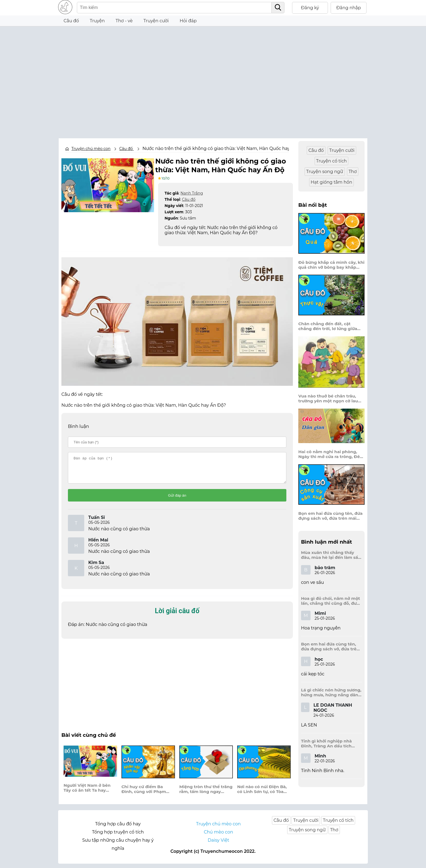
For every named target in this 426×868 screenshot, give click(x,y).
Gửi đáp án (177, 500)
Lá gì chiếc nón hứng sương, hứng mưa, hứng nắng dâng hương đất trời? (331, 692)
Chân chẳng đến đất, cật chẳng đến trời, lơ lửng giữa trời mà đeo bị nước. (328, 326)
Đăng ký (310, 8)
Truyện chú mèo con (91, 149)
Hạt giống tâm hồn (332, 182)
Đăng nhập (349, 8)
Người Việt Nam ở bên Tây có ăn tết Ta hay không (87, 792)
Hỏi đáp (188, 21)
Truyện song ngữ (325, 172)
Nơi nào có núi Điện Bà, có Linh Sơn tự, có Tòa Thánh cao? (262, 794)
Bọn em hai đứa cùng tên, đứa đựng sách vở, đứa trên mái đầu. (331, 516)
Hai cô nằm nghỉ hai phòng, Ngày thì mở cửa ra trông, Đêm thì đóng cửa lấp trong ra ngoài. (331, 454)
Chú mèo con (218, 836)
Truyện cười (156, 21)
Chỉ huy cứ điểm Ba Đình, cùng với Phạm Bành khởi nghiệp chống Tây (148, 794)
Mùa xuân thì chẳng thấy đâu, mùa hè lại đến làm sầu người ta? (331, 555)
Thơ (353, 172)
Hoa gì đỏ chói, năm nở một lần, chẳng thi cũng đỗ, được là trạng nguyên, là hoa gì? (331, 601)
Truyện (97, 21)
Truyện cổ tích (332, 161)
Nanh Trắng (192, 193)
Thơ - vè (124, 21)
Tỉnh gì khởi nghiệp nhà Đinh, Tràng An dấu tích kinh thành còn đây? (326, 744)
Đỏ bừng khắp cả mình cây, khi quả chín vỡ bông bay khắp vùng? (331, 265)
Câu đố (71, 21)
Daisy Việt (219, 845)
